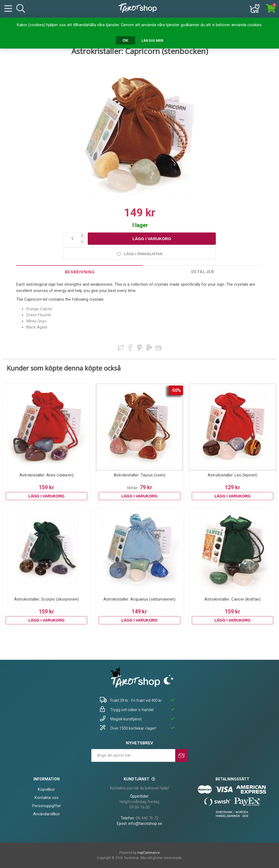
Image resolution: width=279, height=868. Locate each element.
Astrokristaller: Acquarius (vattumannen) (139, 599)
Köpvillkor (46, 789)
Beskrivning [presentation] (80, 272)
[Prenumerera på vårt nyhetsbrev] (133, 755)
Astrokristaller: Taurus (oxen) (139, 475)
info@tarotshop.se (145, 824)
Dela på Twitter (121, 348)
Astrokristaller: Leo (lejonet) (232, 475)
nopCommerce (148, 853)
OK (125, 40)
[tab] (80, 272)
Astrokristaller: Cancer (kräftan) (233, 599)
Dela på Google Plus (149, 348)
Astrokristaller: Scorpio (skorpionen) (46, 599)
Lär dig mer (152, 41)
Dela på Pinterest (140, 348)
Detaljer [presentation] (203, 272)
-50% (176, 390)
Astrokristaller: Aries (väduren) (46, 475)
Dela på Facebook (130, 348)
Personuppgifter (47, 806)
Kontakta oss (47, 798)
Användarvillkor (46, 814)
